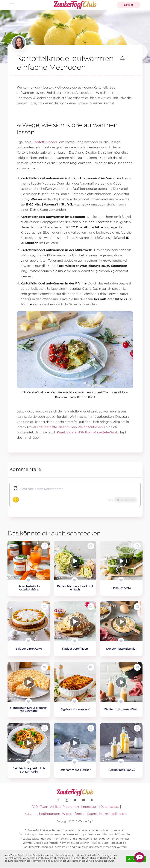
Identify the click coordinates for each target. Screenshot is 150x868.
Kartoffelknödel (46, 142)
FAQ (35, 807)
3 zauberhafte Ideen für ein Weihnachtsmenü (71, 427)
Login (129, 5)
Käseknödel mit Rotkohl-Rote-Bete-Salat (87, 432)
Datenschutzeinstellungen (107, 814)
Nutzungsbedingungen (42, 814)
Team (44, 807)
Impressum (90, 807)
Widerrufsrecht (74, 814)
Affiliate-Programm (65, 807)
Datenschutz (110, 807)
